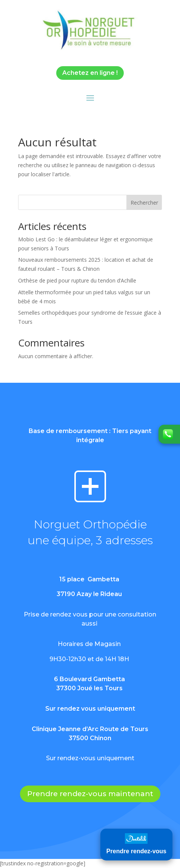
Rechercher (144, 203)
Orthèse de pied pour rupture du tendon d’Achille (77, 280)
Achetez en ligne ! (90, 73)
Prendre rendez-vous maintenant (90, 794)
